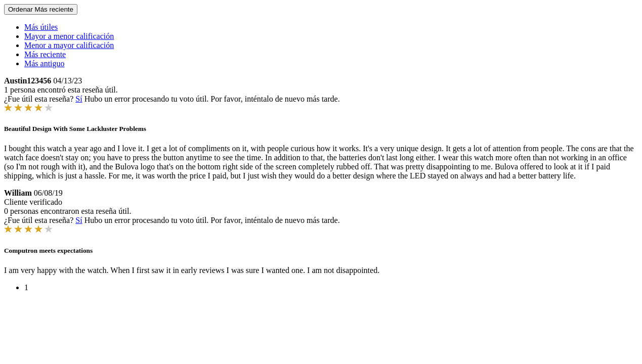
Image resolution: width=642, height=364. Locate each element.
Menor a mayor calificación (69, 45)
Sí (79, 99)
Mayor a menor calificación (69, 36)
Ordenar (41, 9)
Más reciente (45, 54)
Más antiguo (45, 63)
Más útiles (41, 27)
